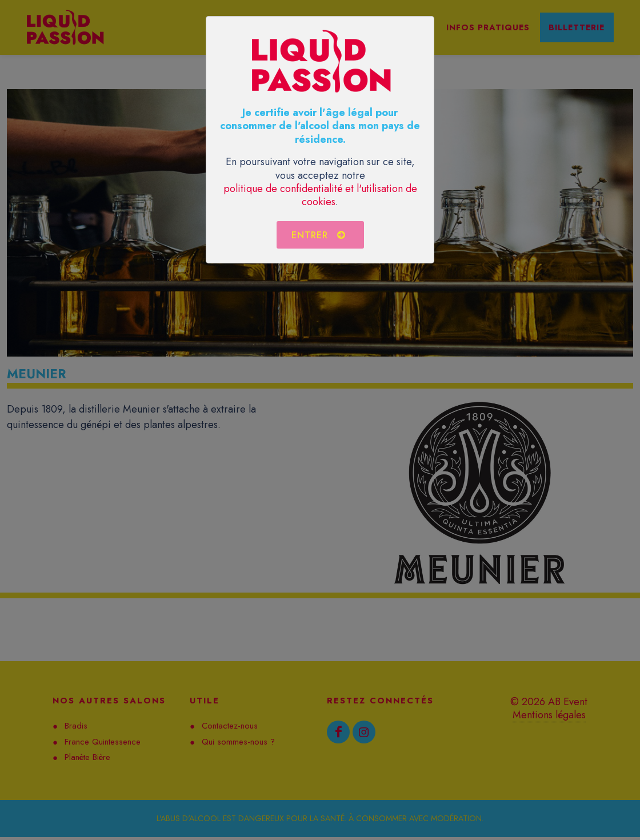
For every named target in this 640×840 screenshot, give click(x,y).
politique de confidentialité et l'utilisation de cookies (320, 195)
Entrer (319, 235)
